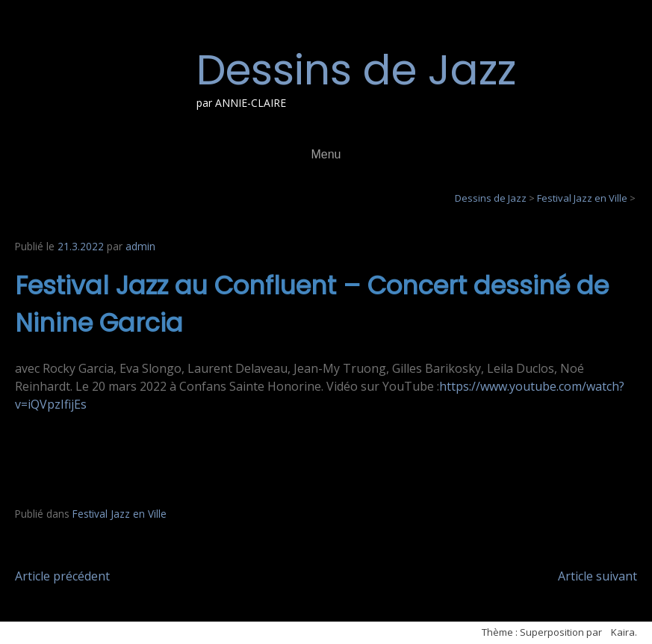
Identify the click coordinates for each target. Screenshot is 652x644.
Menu (326, 154)
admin (140, 246)
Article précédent (62, 576)
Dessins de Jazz (356, 70)
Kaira (623, 632)
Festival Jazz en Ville (119, 514)
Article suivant (597, 576)
